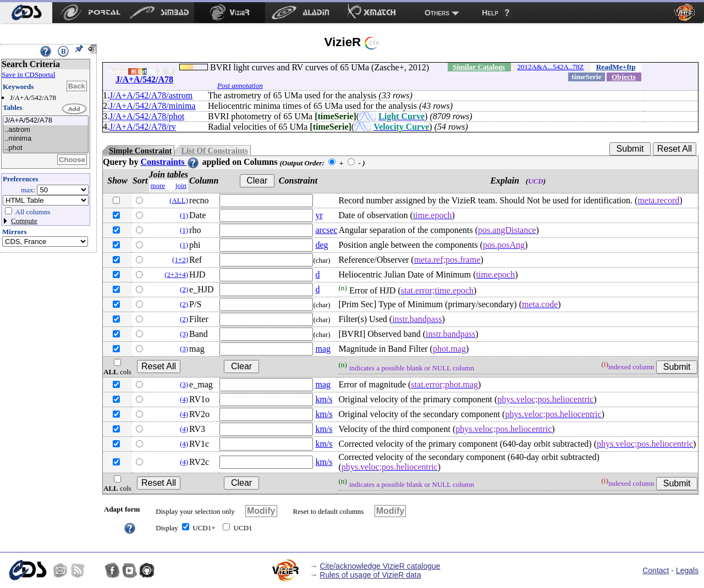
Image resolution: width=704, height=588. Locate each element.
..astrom (46, 130)
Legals (687, 570)
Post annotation (240, 85)
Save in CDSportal (29, 74)
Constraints (170, 162)
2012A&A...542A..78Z (550, 67)
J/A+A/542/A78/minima (153, 106)
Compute (24, 221)
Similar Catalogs (479, 67)
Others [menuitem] (437, 13)
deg (321, 245)
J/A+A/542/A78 (46, 121)
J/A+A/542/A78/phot (147, 116)
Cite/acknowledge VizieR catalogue (380, 566)
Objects (624, 77)
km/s (324, 399)
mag (323, 349)
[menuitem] (26, 13)
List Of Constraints (214, 151)
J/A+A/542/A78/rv (143, 127)
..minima (46, 139)
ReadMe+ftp (616, 67)
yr (319, 215)
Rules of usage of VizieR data (370, 575)
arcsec (326, 230)
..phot (46, 148)
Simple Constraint (140, 151)
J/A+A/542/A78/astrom (151, 95)
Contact (656, 570)
